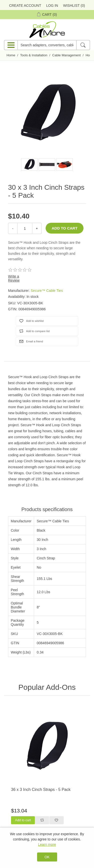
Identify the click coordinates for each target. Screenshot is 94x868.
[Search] (83, 45)
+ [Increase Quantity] (37, 228)
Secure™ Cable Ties (47, 291)
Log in (52, 6)
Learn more (47, 844)
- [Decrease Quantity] (13, 228)
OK (47, 857)
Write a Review (14, 278)
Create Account (25, 6)
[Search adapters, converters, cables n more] (47, 45)
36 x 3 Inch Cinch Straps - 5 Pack (41, 790)
